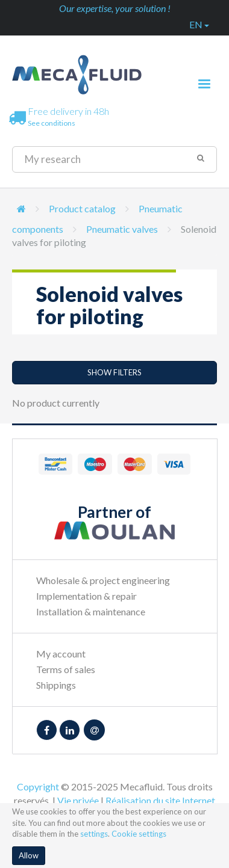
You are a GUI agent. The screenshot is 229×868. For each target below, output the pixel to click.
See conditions (52, 123)
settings (94, 834)
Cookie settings (139, 834)
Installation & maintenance (91, 611)
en (199, 24)
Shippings (56, 685)
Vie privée (78, 800)
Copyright (38, 786)
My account (61, 654)
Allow (29, 855)
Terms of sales (66, 669)
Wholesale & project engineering (103, 580)
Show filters (114, 372)
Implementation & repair (86, 596)
